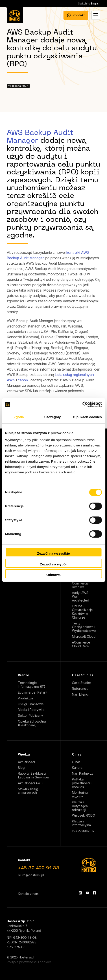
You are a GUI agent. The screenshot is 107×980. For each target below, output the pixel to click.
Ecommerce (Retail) (32, 692)
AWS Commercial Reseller (81, 583)
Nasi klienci (80, 694)
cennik (23, 380)
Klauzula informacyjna (81, 823)
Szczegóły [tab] (53, 417)
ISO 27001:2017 (83, 831)
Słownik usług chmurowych (28, 791)
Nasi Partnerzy (83, 773)
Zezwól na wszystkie (54, 553)
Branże (24, 675)
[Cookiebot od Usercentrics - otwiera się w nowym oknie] (82, 404)
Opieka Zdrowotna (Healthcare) (32, 723)
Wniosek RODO (84, 815)
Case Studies (83, 675)
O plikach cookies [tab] (87, 417)
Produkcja (25, 698)
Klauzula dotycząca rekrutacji (80, 806)
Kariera (77, 768)
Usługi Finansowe (31, 704)
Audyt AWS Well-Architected (81, 597)
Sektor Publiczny (31, 716)
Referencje (80, 689)
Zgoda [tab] (19, 417)
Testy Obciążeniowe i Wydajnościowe (84, 627)
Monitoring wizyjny (80, 794)
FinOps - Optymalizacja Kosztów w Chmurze (82, 612)
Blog (21, 768)
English (89, 3)
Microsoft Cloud (84, 637)
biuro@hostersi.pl (31, 875)
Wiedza (24, 754)
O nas (77, 754)
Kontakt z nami (29, 894)
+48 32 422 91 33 (39, 868)
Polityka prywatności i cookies (82, 783)
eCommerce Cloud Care (81, 644)
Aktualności (26, 762)
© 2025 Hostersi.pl (20, 957)
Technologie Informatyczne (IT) (32, 685)
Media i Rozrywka (31, 710)
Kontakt (76, 15)
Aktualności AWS (30, 783)
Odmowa (53, 575)
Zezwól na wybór (53, 564)
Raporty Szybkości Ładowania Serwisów (34, 775)
